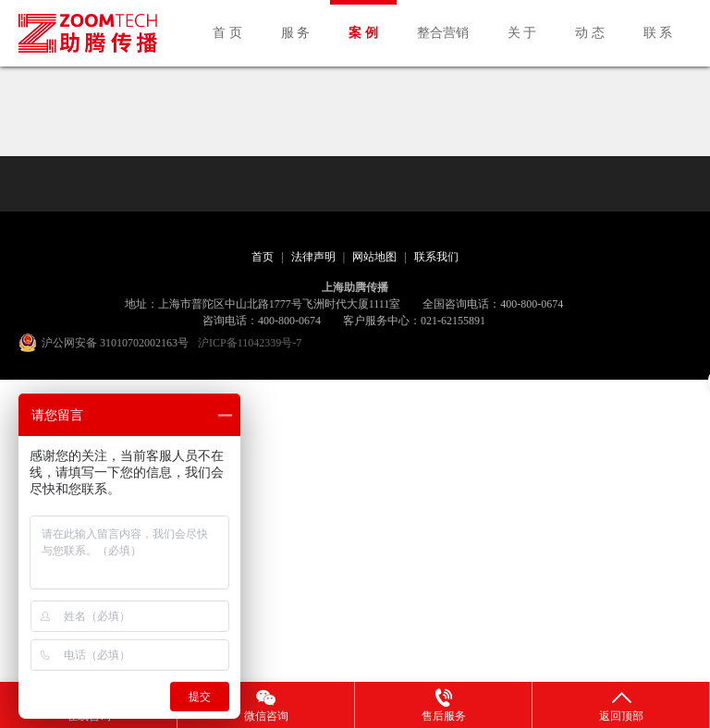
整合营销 (443, 33)
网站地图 (374, 257)
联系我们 (436, 257)
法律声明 (313, 257)
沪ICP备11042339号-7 (250, 343)
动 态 (590, 33)
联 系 (658, 33)
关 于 (522, 33)
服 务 (296, 33)
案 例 (363, 33)
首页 (263, 257)
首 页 (227, 33)
